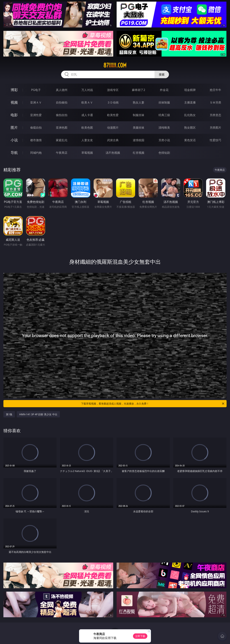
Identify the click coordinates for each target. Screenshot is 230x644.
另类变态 (215, 115)
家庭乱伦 (62, 140)
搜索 (162, 74)
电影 (14, 115)
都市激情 (36, 140)
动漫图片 (113, 128)
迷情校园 (139, 140)
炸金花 (164, 90)
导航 (14, 153)
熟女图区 (190, 128)
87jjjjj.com (115, 65)
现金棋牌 (190, 90)
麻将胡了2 (138, 90)
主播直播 (190, 102)
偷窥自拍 (36, 128)
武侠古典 (113, 140)
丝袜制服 (164, 102)
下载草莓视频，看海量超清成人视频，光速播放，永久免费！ (153, 404)
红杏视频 (139, 153)
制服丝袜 (139, 115)
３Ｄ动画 (113, 102)
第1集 (9, 414)
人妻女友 (87, 140)
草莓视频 (87, 153)
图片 (14, 127)
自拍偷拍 (62, 102)
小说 (14, 140)
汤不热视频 (113, 153)
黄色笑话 (190, 140)
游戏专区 (113, 90)
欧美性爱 (113, 115)
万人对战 (87, 90)
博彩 (14, 90)
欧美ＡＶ (87, 102)
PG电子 (36, 90)
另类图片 (215, 128)
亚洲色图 (62, 128)
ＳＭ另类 (215, 102)
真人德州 (62, 90)
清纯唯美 (164, 128)
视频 (14, 102)
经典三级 (164, 115)
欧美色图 (87, 128)
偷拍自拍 (62, 115)
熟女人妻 (139, 102)
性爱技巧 (215, 140)
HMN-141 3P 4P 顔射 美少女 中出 (38, 414)
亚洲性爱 (36, 115)
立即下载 (140, 636)
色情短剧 (164, 153)
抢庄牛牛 (215, 90)
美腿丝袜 (139, 128)
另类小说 (164, 140)
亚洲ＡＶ (36, 102)
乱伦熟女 (190, 115)
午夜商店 (62, 153)
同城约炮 (36, 153)
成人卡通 (87, 115)
